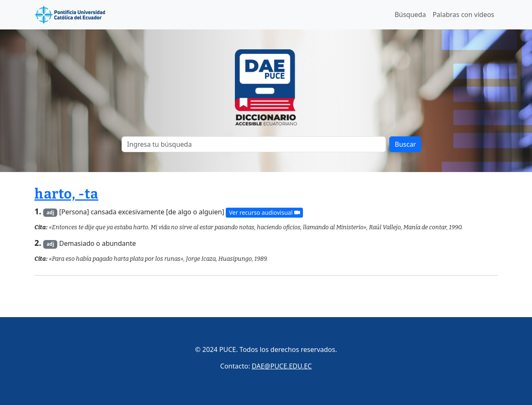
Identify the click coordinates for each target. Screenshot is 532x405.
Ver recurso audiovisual (265, 212)
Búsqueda (410, 15)
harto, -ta (66, 194)
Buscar (405, 144)
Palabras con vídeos (463, 15)
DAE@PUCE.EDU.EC (282, 366)
